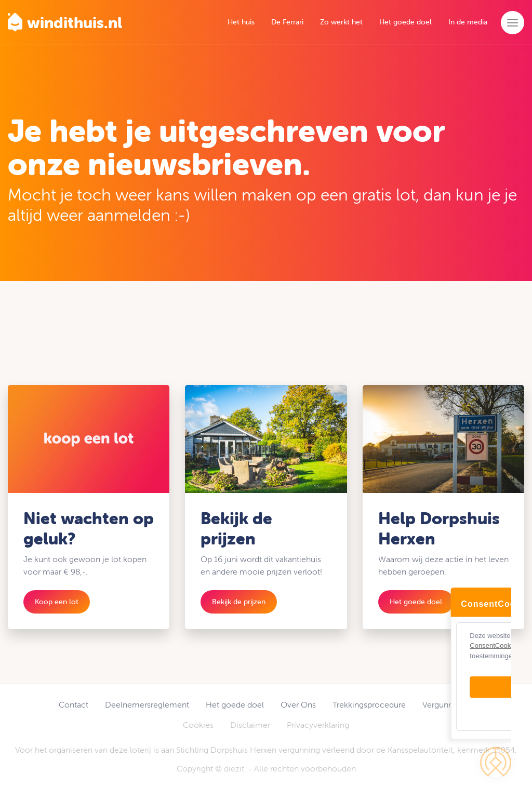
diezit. (235, 768)
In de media (468, 22)
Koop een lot (57, 602)
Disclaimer (250, 725)
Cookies (198, 725)
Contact (74, 704)
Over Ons (298, 704)
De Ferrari (287, 22)
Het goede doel (405, 22)
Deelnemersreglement (147, 704)
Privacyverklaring (318, 725)
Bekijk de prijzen (239, 602)
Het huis (241, 22)
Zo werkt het (341, 22)
